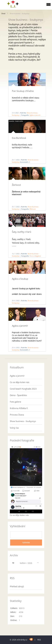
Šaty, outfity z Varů (22, 232)
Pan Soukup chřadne (23, 91)
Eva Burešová (19, 138)
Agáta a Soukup (20, 279)
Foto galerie (15, 402)
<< (14, 563)
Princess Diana (17, 415)
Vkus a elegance (35, 256)
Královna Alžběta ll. (19, 408)
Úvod (3, 13)
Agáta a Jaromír (35, 115)
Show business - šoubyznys (23, 421)
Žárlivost (16, 185)
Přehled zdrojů (17, 586)
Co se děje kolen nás (20, 382)
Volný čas (14, 428)
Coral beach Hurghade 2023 (23, 389)
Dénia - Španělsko (18, 395)
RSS (39, 640)
